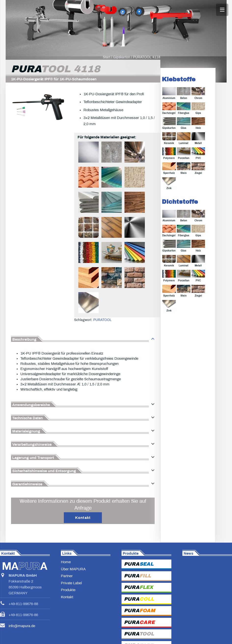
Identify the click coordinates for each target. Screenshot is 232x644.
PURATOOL (102, 332)
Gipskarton (122, 69)
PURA (139, 576)
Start (107, 69)
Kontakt (67, 609)
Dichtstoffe (180, 214)
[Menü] (222, 10)
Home (66, 574)
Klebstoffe (179, 92)
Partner (67, 588)
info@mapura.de (22, 638)
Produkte (68, 602)
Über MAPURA (73, 581)
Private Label (71, 595)
